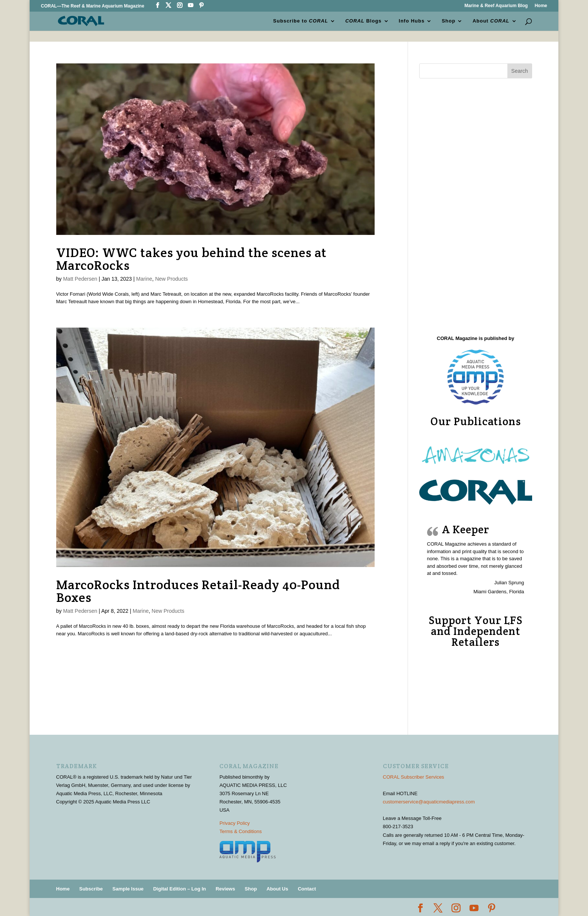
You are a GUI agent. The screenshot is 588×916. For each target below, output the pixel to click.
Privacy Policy (235, 823)
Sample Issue (128, 889)
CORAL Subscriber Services (414, 777)
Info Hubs (412, 21)
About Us (277, 889)
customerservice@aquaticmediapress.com (429, 802)
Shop (449, 21)
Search (519, 71)
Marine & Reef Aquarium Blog (496, 6)
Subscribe (91, 889)
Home (541, 6)
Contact (307, 889)
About (491, 21)
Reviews (225, 889)
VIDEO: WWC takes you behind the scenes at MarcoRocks (191, 259)
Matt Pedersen (80, 279)
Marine (144, 279)
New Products (172, 279)
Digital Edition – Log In (179, 889)
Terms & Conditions (241, 831)
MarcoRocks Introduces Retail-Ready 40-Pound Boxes (198, 591)
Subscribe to (301, 21)
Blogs (364, 21)
